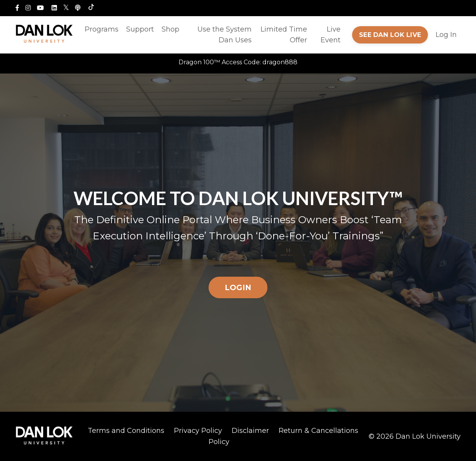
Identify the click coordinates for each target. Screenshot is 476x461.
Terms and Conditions (126, 431)
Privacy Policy (198, 431)
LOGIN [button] (238, 287)
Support (140, 29)
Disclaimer (250, 431)
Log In (446, 35)
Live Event (331, 35)
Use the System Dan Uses (225, 35)
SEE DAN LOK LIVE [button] (390, 35)
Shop (170, 29)
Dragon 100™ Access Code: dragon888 (238, 62)
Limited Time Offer (284, 35)
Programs (102, 29)
